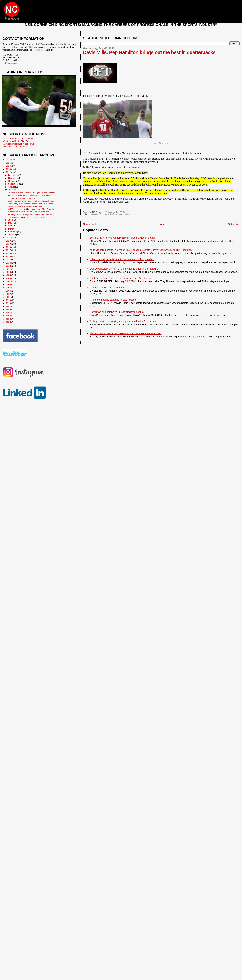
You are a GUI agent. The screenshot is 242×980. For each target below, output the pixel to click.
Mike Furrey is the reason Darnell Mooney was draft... (31, 204)
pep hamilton (125, 214)
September (14, 184)
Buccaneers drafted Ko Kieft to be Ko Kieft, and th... (30, 212)
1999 (9, 300)
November (13, 178)
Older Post (234, 224)
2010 (9, 272)
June (11, 220)
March (11, 229)
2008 (9, 278)
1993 (9, 316)
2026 (9, 160)
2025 (9, 163)
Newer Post (89, 224)
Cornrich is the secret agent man (108, 288)
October (12, 181)
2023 (9, 169)
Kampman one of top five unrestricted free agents (117, 312)
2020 (9, 241)
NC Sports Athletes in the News (18, 139)
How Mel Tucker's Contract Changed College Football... (32, 193)
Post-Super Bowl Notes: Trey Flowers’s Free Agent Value (121, 278)
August (12, 187)
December (13, 175)
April (10, 226)
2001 (9, 297)
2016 (9, 253)
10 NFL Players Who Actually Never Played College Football (123, 238)
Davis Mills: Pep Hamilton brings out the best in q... (30, 217)
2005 (9, 288)
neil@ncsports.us (10, 63)
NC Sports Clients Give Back (17, 141)
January (12, 235)
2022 (9, 172)
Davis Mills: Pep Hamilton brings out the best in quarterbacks (149, 52)
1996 (9, 310)
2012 (9, 266)
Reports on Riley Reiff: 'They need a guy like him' (29, 195)
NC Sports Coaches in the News (104, 214)
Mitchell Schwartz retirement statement (25, 206)
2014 (9, 259)
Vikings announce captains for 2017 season (114, 300)
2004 (9, 291)
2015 (9, 256)
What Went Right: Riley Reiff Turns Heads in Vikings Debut (122, 259)
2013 (9, 263)
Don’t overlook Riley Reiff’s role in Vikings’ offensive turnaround (124, 269)
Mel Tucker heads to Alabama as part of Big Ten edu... (31, 209)
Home (162, 224)
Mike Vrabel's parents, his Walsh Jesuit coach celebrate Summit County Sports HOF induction (141, 250)
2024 (9, 166)
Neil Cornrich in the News (15, 146)
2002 (9, 294)
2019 (9, 244)
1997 (9, 306)
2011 (9, 269)
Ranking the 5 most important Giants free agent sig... (31, 214)
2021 (9, 238)
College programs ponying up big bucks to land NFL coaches (123, 321)
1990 (9, 319)
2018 (9, 247)
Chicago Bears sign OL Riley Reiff (23, 198)
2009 (9, 275)
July (10, 190)
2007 (9, 281)
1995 (9, 313)
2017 (9, 250)
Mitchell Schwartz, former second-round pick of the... (31, 201)
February (13, 232)
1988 (9, 322)
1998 (9, 303)
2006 (9, 285)
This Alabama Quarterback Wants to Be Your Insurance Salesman (126, 333)
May (11, 223)
